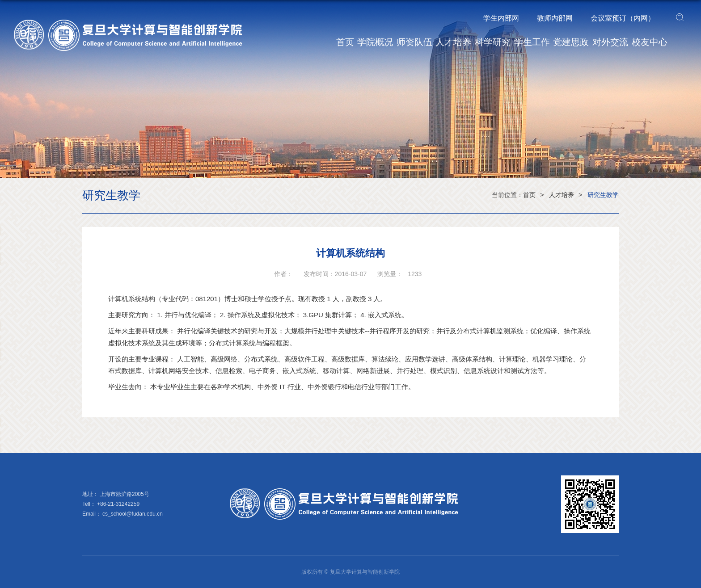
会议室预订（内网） (623, 18)
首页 (345, 42)
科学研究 (493, 42)
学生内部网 (501, 18)
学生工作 (532, 42)
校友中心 (650, 42)
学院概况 (375, 42)
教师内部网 (555, 18)
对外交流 (610, 42)
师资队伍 (414, 42)
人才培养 (453, 42)
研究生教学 (603, 195)
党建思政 (571, 42)
